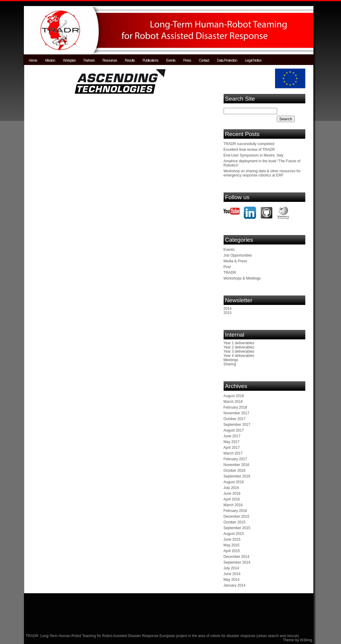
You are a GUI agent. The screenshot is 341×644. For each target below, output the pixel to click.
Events (171, 60)
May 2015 (232, 545)
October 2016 (235, 471)
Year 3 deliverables (239, 351)
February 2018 (235, 407)
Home (33, 60)
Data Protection (227, 60)
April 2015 (232, 551)
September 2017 (237, 425)
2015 (228, 313)
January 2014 (235, 585)
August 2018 (234, 396)
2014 (228, 309)
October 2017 (235, 419)
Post (227, 267)
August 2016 (234, 482)
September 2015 (237, 528)
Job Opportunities (238, 255)
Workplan (69, 60)
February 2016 (235, 511)
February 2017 (235, 459)
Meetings (231, 360)
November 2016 (236, 465)
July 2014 (231, 568)
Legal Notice (253, 60)
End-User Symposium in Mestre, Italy (254, 155)
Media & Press (235, 261)
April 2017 (232, 448)
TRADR (230, 273)
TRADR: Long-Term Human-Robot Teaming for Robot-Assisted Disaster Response (93, 636)
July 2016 (231, 488)
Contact (204, 60)
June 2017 (232, 436)
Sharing (230, 364)
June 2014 (232, 574)
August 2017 (234, 430)
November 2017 (236, 413)
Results (130, 60)
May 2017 (232, 442)
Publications (150, 60)
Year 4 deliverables (239, 356)
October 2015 (235, 522)
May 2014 (232, 580)
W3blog (306, 640)
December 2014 (236, 557)
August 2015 (234, 534)
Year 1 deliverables (239, 343)
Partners (89, 60)
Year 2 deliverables (239, 347)
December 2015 (236, 516)
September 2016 (237, 476)
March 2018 (233, 402)
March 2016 (233, 505)
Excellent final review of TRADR (249, 150)
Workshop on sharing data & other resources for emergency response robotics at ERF (262, 173)
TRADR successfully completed (249, 144)
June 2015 (232, 539)
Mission (50, 60)
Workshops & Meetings (242, 278)
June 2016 (232, 494)
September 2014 (237, 562)
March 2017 (233, 453)
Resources (110, 60)
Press (187, 60)
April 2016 (232, 499)
